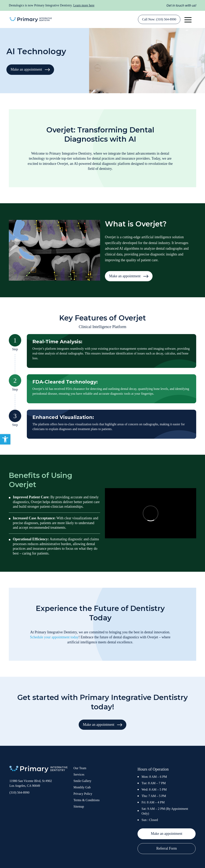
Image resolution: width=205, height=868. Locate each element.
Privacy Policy (83, 794)
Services (79, 774)
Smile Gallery (82, 781)
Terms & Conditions (86, 800)
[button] (5, 439)
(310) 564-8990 (19, 792)
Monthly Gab (82, 787)
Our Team (80, 768)
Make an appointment (30, 69)
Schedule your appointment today (54, 637)
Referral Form (167, 848)
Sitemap (79, 806)
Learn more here (84, 5)
